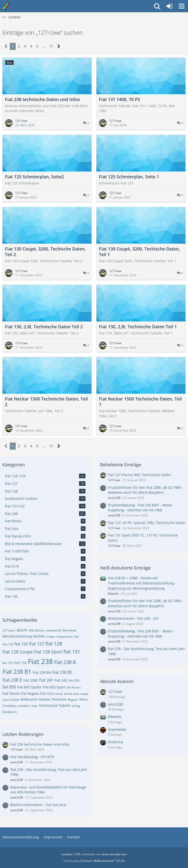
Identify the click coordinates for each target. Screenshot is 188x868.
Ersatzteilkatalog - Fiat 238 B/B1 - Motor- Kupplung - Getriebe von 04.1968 (141, 508)
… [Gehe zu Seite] (44, 46)
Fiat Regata (30, 693)
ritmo (83, 699)
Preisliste (59, 699)
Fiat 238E (31, 680)
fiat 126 (21, 644)
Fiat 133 (20, 663)
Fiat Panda (11, 693)
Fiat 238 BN (42, 672)
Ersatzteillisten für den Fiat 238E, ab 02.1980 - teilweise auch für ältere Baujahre (146, 490)
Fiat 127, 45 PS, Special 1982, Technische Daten (147, 523)
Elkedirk (113, 594)
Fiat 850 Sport (54, 687)
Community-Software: (94, 861)
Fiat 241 (46, 680)
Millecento (29, 699)
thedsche (116, 742)
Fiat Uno (47, 693)
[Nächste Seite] (59, 46)
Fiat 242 (61, 680)
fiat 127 (37, 644)
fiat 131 (72, 652)
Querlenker (117, 729)
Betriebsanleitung (17, 636)
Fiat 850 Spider (29, 687)
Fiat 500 (74, 680)
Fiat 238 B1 (17, 672)
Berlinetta (70, 630)
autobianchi (54, 630)
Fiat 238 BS (62, 672)
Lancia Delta (11, 700)
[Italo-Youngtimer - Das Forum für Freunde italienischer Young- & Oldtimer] (6, 6)
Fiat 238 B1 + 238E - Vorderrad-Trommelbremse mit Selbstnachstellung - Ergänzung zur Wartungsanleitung (142, 583)
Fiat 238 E (12, 680)
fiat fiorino (74, 687)
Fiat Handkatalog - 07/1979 (32, 757)
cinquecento (65, 636)
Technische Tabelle (55, 705)
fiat (76, 636)
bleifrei (39, 636)
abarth (22, 630)
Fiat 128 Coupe (18, 652)
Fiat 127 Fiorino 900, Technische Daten (140, 475)
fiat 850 (9, 687)
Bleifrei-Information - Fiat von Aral (38, 805)
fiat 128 (54, 644)
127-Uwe (16, 749)
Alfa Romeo (37, 630)
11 (51, 46)
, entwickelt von (94, 854)
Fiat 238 (40, 661)
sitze (35, 706)
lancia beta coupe (76, 694)
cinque (51, 636)
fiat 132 (8, 663)
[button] (182, 6)
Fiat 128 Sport (48, 652)
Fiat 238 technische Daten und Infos (40, 744)
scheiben (24, 706)
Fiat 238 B (65, 662)
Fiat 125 (8, 644)
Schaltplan (10, 706)
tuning (76, 706)
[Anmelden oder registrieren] (169, 6)
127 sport (9, 630)
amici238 (17, 762)
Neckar (45, 699)
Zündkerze (10, 712)
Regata (73, 700)
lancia (59, 694)
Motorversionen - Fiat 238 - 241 (133, 618)
